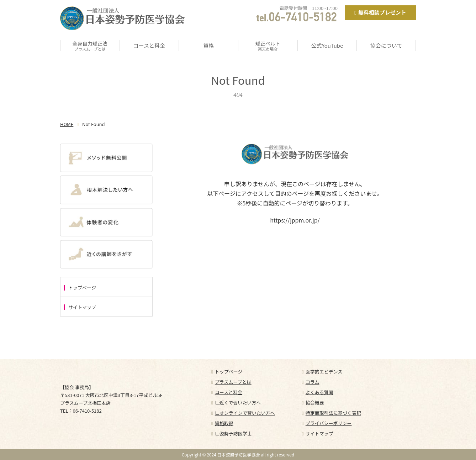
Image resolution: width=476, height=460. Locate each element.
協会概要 (315, 402)
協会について (386, 45)
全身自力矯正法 (90, 46)
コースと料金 (149, 45)
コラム (313, 382)
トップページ (82, 288)
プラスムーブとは (233, 382)
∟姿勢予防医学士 (233, 433)
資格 (208, 45)
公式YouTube (327, 45)
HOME (67, 124)
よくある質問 (319, 392)
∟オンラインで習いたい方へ (245, 413)
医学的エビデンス (324, 372)
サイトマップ (82, 307)
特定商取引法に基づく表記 (333, 413)
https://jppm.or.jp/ (295, 220)
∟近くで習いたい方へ (238, 402)
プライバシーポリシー (329, 423)
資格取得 (224, 423)
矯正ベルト (268, 46)
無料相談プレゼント (382, 12)
